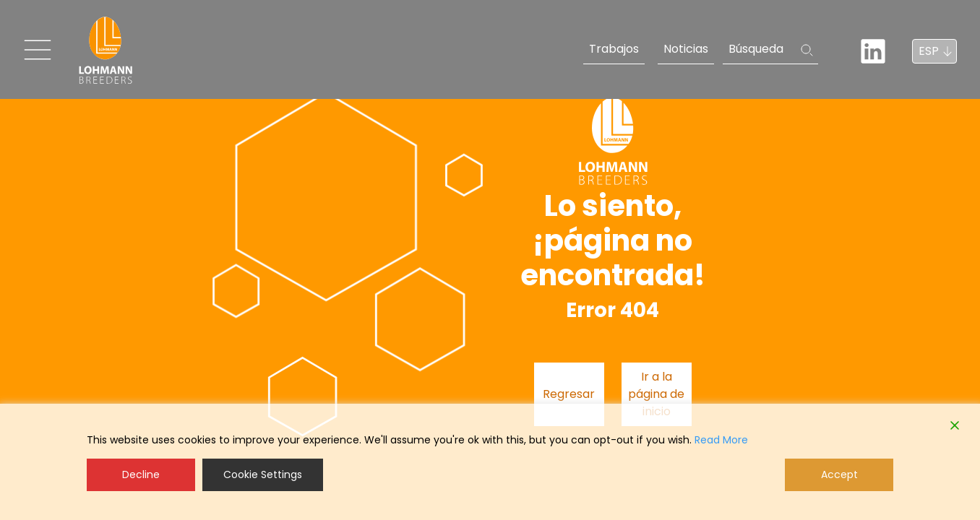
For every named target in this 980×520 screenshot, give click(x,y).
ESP (929, 51)
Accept (839, 474)
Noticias (686, 49)
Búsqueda (756, 49)
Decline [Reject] (141, 474)
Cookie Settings (263, 474)
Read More (721, 440)
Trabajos (614, 49)
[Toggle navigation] (38, 50)
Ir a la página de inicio (656, 394)
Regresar (569, 394)
